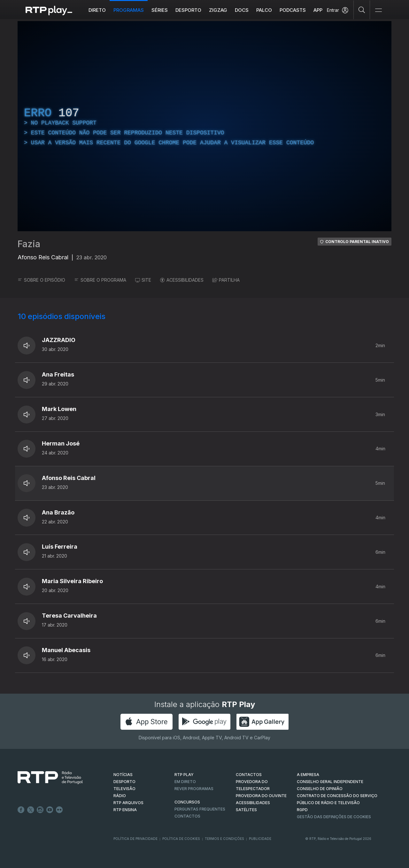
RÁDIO (120, 796)
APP (318, 10)
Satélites (246, 810)
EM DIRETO (185, 782)
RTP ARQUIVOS (128, 803)
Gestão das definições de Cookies (334, 817)
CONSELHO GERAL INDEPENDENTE (330, 782)
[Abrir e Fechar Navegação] (378, 10)
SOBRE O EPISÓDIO (41, 280)
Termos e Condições (224, 839)
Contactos (187, 816)
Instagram (40, 810)
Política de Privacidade (135, 839)
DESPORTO (124, 782)
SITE (143, 280)
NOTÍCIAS (123, 775)
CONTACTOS (249, 775)
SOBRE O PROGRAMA (100, 280)
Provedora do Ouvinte (261, 796)
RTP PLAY (184, 775)
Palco (264, 10)
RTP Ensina (125, 810)
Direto (97, 10)
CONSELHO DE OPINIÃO (320, 789)
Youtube (50, 810)
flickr (59, 810)
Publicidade (260, 839)
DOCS (242, 10)
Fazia (29, 244)
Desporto (188, 10)
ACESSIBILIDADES (182, 280)
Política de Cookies (181, 839)
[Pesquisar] (362, 10)
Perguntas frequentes (200, 809)
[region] (204, 126)
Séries (160, 10)
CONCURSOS (187, 802)
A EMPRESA (308, 775)
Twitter (31, 810)
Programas (129, 10)
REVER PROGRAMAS (194, 789)
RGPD (302, 810)
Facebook (21, 810)
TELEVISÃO (124, 789)
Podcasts (293, 10)
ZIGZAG (218, 10)
